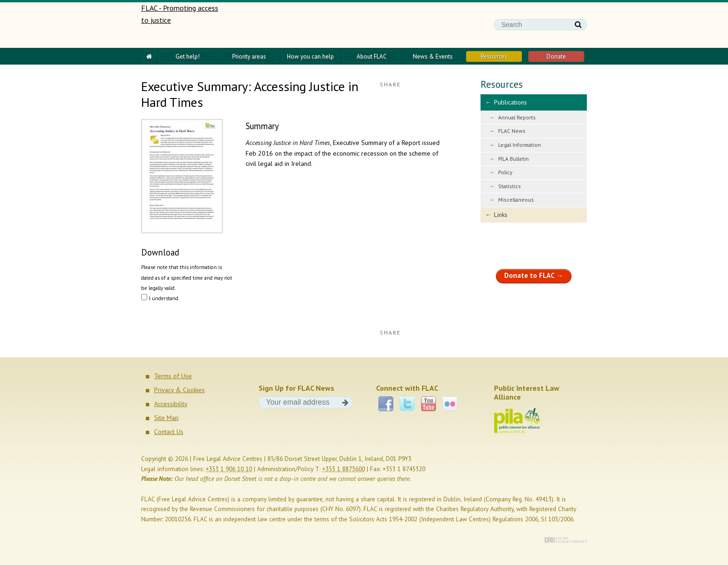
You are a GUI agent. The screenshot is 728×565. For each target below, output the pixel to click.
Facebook (386, 404)
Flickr (450, 404)
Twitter (407, 404)
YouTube (429, 404)
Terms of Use (173, 376)
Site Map (166, 418)
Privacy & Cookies (179, 390)
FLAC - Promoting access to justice (180, 25)
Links (501, 215)
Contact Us (169, 432)
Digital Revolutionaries (566, 540)
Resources (502, 84)
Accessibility (171, 404)
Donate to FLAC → (534, 275)
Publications (510, 102)
